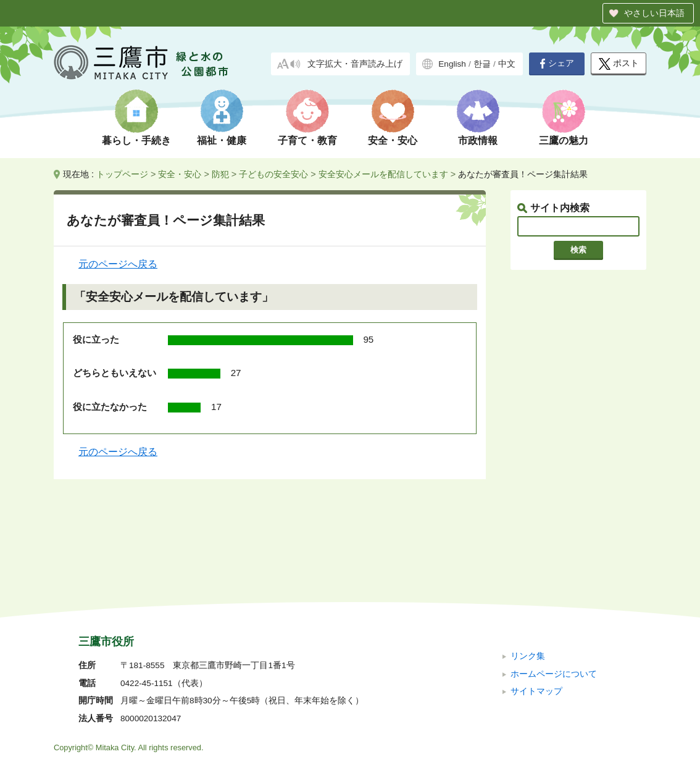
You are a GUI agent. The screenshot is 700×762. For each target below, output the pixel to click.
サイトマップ (536, 609)
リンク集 (528, 573)
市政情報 (478, 140)
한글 (482, 64)
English (452, 64)
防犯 (220, 174)
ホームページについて (554, 591)
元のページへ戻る (118, 264)
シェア (557, 64)
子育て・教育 (307, 140)
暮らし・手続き (136, 140)
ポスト (619, 64)
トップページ (122, 174)
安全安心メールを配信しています (383, 174)
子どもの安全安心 (273, 174)
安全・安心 (393, 140)
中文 (507, 64)
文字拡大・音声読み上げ (355, 64)
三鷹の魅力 (564, 140)
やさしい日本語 (654, 13)
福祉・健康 (222, 140)
